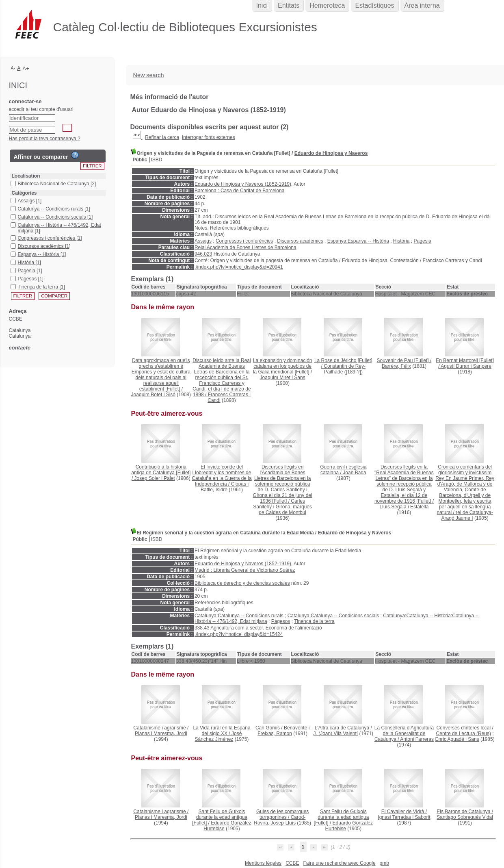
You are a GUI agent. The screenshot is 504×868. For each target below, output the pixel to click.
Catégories (24, 193)
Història (401, 241)
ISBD (157, 160)
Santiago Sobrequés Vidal (465, 817)
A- (13, 68)
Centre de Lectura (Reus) (464, 733)
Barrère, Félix (396, 366)
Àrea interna (422, 5)
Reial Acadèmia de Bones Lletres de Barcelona (246, 247)
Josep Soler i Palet (155, 478)
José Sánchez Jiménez (218, 736)
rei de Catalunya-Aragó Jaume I (467, 515)
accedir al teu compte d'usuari (41, 109)
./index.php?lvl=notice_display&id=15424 (239, 634)
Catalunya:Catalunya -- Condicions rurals (239, 616)
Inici (262, 5)
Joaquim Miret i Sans (283, 378)
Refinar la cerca (162, 137)
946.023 (203, 254)
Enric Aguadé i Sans (457, 739)
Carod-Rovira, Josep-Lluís (280, 820)
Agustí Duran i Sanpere (466, 366)
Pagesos (281, 621)
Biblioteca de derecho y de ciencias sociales (242, 583)
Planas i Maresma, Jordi (161, 733)
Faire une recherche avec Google (339, 863)
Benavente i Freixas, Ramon (283, 731)
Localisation (26, 176)
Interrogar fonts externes (209, 137)
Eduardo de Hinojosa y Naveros (331, 153)
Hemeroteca (327, 5)
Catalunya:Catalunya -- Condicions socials (333, 616)
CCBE (292, 863)
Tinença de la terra (314, 621)
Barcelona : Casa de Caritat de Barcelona (239, 191)
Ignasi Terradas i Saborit (404, 817)
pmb (384, 863)
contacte (20, 348)
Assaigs (203, 241)
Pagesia (423, 241)
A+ (26, 68)
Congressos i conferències (244, 241)
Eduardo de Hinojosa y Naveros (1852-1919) (243, 184)
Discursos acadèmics (300, 241)
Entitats (289, 5)
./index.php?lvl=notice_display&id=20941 (239, 267)
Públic (140, 160)
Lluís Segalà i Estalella (404, 507)
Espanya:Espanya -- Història (358, 241)
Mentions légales (263, 863)
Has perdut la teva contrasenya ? (45, 139)
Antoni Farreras (417, 739)
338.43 (202, 628)
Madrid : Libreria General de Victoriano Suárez (245, 570)
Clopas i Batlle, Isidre (225, 487)
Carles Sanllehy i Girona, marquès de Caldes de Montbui (282, 507)
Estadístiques (374, 5)
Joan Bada (354, 473)
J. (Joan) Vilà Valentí (335, 733)
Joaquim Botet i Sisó (153, 395)
